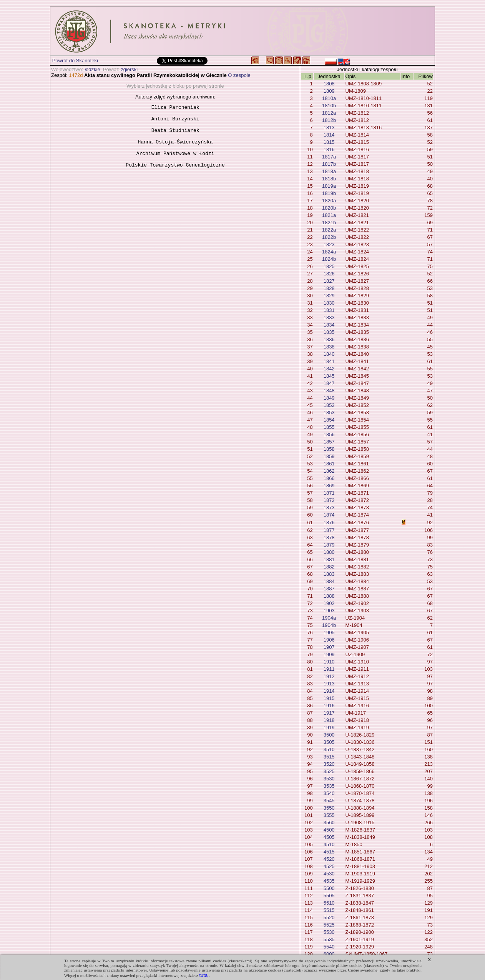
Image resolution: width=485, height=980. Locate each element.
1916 (329, 706)
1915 (329, 698)
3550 (329, 808)
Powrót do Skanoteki (75, 61)
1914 (329, 691)
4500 (329, 830)
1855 (329, 427)
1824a (329, 252)
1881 (329, 559)
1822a (329, 230)
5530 (329, 932)
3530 (329, 779)
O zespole (239, 75)
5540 (329, 947)
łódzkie (92, 69)
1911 (329, 669)
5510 (329, 903)
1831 (329, 310)
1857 (329, 442)
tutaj (204, 975)
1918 (329, 720)
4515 (329, 852)
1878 (329, 537)
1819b (329, 193)
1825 (329, 266)
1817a (329, 157)
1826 (329, 274)
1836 (329, 339)
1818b (329, 179)
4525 (329, 866)
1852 (329, 405)
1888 (329, 596)
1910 (329, 662)
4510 (329, 844)
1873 (329, 507)
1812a (329, 113)
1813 (329, 127)
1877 (329, 530)
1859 (329, 456)
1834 (329, 325)
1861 (329, 464)
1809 (329, 91)
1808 (329, 84)
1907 (329, 647)
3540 (329, 793)
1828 (329, 288)
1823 (329, 244)
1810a (329, 98)
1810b (329, 106)
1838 (329, 347)
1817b (329, 164)
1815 (329, 142)
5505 (329, 896)
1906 (329, 640)
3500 (329, 735)
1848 (329, 391)
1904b (329, 625)
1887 (329, 589)
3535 (329, 786)
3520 (329, 764)
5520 (329, 917)
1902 (329, 603)
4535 (329, 881)
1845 (329, 376)
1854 (329, 420)
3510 (329, 749)
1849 (329, 398)
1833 (329, 317)
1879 (329, 545)
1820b (329, 208)
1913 (329, 684)
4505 (329, 837)
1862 (329, 471)
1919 (329, 727)
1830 (329, 303)
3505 (329, 742)
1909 (329, 654)
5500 (329, 888)
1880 (329, 552)
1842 (329, 369)
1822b (329, 237)
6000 (329, 954)
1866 (329, 478)
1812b (329, 120)
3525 (329, 771)
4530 (329, 874)
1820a (329, 201)
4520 (329, 859)
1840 (329, 354)
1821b (329, 222)
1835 (329, 332)
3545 (329, 801)
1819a (329, 186)
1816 (329, 149)
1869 (329, 486)
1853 (329, 412)
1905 (329, 632)
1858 (329, 449)
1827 (329, 281)
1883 (329, 574)
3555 (329, 815)
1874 (329, 515)
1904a (329, 618)
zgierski (129, 69)
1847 (329, 383)
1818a (329, 171)
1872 (329, 500)
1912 (329, 676)
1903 (329, 611)
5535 (329, 939)
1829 (329, 296)
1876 (329, 522)
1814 (329, 135)
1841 (329, 361)
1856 (329, 434)
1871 (329, 493)
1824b (329, 259)
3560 (329, 822)
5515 (329, 910)
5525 (329, 925)
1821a (329, 215)
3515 (329, 757)
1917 (329, 713)
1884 (329, 581)
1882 (329, 567)
